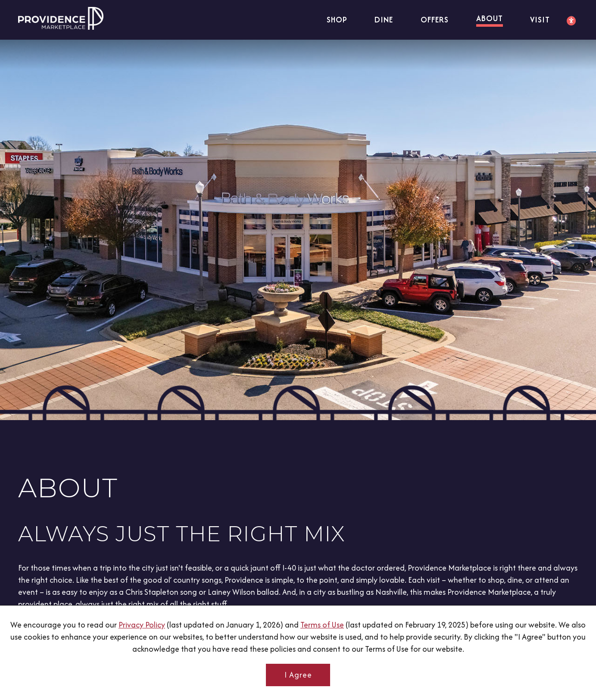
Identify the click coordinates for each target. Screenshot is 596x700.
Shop (336, 20)
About (488, 18)
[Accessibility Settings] (571, 21)
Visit (540, 20)
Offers (433, 20)
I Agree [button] (298, 675)
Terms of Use (322, 625)
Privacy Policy (142, 625)
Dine (382, 20)
